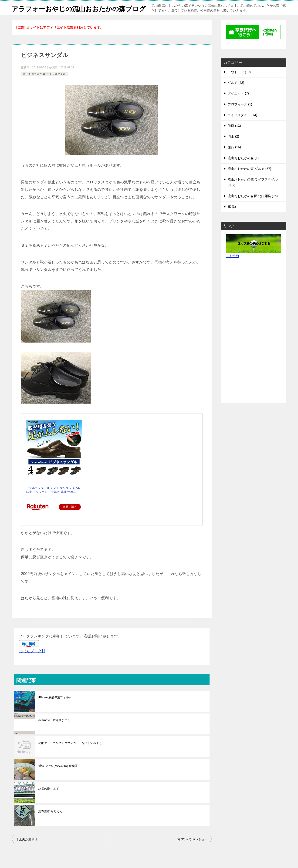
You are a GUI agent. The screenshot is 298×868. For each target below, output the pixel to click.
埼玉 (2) (233, 147)
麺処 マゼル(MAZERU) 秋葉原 (58, 776)
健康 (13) (234, 136)
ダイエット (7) (238, 104)
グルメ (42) (236, 93)
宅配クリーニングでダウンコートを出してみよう (70, 753)
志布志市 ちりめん (50, 822)
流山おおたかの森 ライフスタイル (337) (253, 193)
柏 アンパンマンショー (192, 850)
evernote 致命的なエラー (56, 730)
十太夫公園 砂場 (27, 850)
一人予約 (232, 266)
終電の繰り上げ (49, 799)
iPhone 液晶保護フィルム (55, 708)
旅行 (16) (234, 157)
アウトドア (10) (239, 82)
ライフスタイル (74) (242, 125)
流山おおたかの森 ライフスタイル (44, 84)
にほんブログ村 (32, 661)
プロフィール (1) (240, 114)
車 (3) (232, 217)
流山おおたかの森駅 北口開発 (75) (253, 206)
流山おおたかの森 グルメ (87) (249, 179)
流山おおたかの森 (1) (243, 168)
